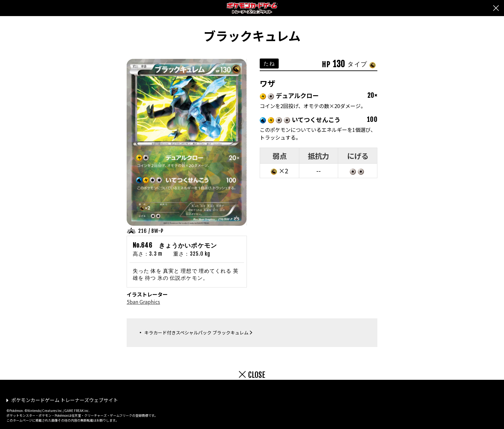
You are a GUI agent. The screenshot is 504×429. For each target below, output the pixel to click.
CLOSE (257, 375)
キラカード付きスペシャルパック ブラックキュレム (196, 333)
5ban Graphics (143, 302)
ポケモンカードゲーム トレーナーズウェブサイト (65, 400)
